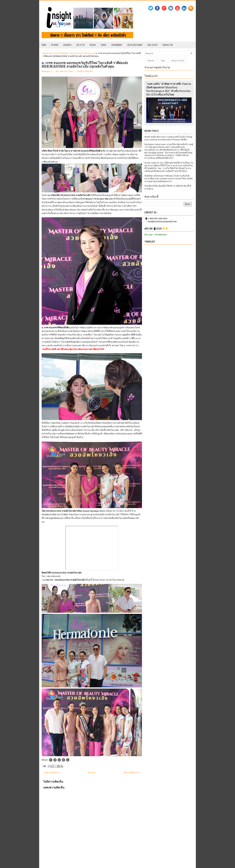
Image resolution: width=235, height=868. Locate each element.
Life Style (81, 45)
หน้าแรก (92, 773)
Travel (103, 45)
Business (67, 45)
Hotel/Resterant (135, 45)
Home (44, 45)
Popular (151, 61)
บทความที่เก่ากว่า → (133, 773)
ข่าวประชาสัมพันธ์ (60, 53)
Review (93, 45)
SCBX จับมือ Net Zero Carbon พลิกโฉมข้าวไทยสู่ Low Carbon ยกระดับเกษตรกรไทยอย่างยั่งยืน (168, 138)
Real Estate (153, 45)
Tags (163, 61)
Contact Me (168, 45)
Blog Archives (178, 61)
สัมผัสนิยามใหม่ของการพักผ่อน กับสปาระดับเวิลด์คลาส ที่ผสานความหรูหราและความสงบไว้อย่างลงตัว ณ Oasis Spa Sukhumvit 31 (169, 179)
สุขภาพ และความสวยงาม (82, 53)
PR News (55, 45)
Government (117, 45)
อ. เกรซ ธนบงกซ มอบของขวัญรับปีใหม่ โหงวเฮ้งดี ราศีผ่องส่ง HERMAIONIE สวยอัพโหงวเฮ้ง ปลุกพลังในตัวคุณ (85, 65)
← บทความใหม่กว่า (51, 773)
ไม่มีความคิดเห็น (85, 71)
